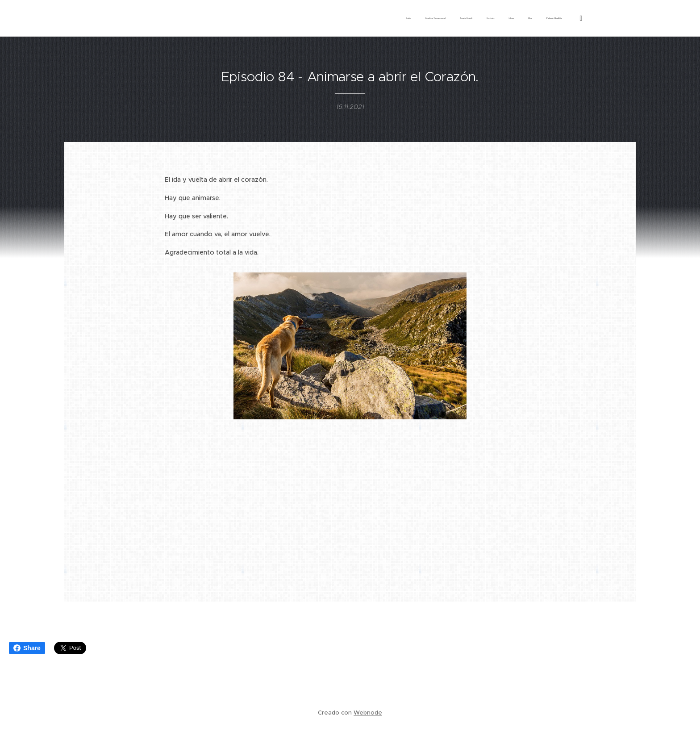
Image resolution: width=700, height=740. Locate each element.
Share (27, 648)
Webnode (368, 713)
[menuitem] (475, 18)
